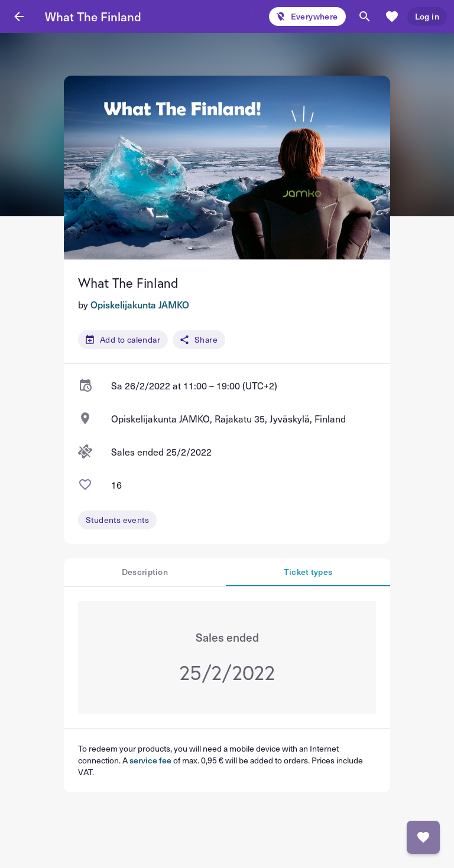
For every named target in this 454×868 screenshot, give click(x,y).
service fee (150, 760)
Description (145, 572)
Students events (117, 520)
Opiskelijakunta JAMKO (140, 304)
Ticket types (308, 572)
